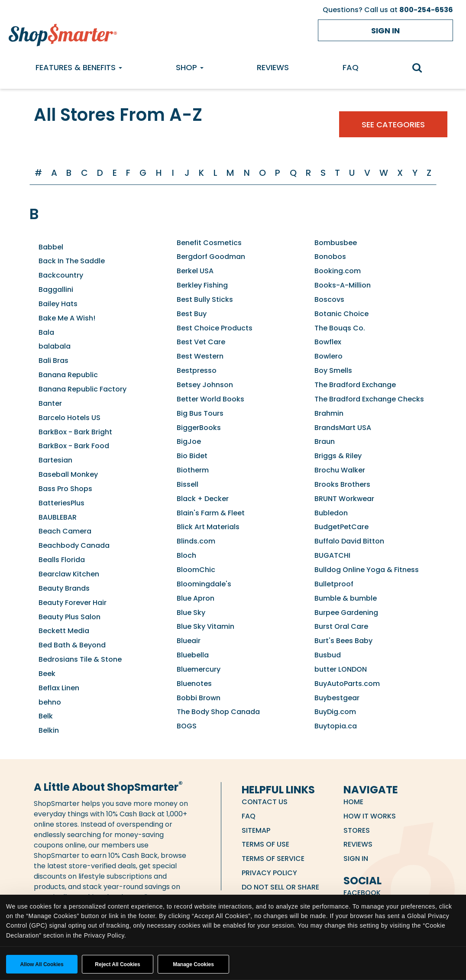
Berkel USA (195, 271)
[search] (421, 69)
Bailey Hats (58, 304)
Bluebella (193, 655)
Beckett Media (64, 631)
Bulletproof (334, 584)
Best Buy (192, 314)
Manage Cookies (193, 964)
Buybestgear (337, 698)
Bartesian (55, 460)
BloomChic (196, 570)
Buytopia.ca (336, 726)
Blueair (189, 641)
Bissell (188, 484)
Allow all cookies (42, 964)
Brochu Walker (340, 470)
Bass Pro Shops (65, 489)
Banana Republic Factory (83, 389)
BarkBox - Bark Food (74, 446)
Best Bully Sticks (205, 299)
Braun (325, 441)
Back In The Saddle (72, 261)
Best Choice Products (215, 328)
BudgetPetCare (341, 527)
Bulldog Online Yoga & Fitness (367, 570)
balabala (55, 346)
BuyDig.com (335, 712)
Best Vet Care (201, 342)
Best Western (200, 356)
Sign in (385, 31)
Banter (50, 403)
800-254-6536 (426, 10)
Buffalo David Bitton (349, 541)
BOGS (187, 726)
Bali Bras (53, 361)
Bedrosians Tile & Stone (80, 659)
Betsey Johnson (205, 385)
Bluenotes (194, 684)
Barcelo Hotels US (70, 418)
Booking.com (338, 271)
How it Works (370, 816)
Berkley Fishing (202, 285)
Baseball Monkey (68, 474)
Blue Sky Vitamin (205, 626)
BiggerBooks (199, 428)
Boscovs (329, 299)
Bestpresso (197, 370)
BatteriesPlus (61, 503)
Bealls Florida (62, 560)
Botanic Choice (341, 314)
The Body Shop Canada (218, 712)
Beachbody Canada (74, 545)
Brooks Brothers (342, 484)
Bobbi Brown (199, 698)
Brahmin (329, 413)
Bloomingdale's (204, 584)
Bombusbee (336, 243)
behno (50, 702)
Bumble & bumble (346, 598)
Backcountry (61, 275)
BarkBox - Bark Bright (75, 432)
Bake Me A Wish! (67, 318)
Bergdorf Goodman (211, 257)
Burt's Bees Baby (343, 641)
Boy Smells (333, 370)
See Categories (393, 125)
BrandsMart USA (343, 428)
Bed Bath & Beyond (72, 645)
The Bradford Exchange (355, 385)
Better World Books (210, 399)
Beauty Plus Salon (70, 617)
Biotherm (193, 470)
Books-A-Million (343, 285)
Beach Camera (65, 531)
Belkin (49, 730)
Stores (357, 830)
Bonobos (330, 257)
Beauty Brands (64, 588)
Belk (46, 716)
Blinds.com (196, 541)
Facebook (362, 893)
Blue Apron (196, 598)
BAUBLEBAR (58, 517)
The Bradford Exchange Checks (369, 399)
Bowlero (328, 356)
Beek (47, 674)
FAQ (351, 67)
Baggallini (56, 289)
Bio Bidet (192, 456)
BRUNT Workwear (344, 499)
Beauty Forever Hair (73, 603)
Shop (190, 67)
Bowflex (328, 342)
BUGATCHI (332, 555)
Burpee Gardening (346, 613)
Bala (46, 332)
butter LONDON (341, 669)
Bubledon (331, 513)
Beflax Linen (59, 688)
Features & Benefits (79, 67)
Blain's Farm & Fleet (211, 513)
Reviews (273, 67)
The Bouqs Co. (340, 328)
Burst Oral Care (341, 626)
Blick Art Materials (208, 527)
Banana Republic (68, 375)
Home (353, 802)
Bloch (186, 555)
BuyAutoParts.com (347, 684)
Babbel (51, 247)
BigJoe (189, 441)
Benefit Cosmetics (209, 243)
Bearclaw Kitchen (69, 574)
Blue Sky (191, 613)
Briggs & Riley (338, 456)
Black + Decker (203, 499)
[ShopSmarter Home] (63, 33)
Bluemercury (199, 669)
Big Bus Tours (200, 413)
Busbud (328, 655)
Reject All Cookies (117, 964)
